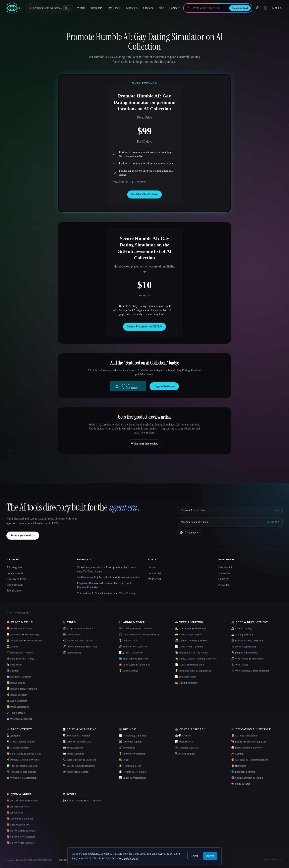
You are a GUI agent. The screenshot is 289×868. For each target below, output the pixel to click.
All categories (14, 567)
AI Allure (224, 585)
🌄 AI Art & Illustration (19, 628)
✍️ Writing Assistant (186, 683)
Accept (210, 856)
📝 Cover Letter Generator (189, 647)
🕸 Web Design (240, 665)
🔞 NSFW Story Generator (21, 837)
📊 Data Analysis (184, 742)
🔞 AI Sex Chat (15, 813)
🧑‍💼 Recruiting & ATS (130, 766)
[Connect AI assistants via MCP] (230, 510)
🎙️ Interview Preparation (132, 754)
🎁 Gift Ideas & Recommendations (250, 760)
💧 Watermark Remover (19, 719)
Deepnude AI (226, 567)
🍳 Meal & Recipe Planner (21, 742)
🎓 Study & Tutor (241, 784)
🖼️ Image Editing (16, 683)
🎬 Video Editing (72, 653)
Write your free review (144, 444)
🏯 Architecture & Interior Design (24, 641)
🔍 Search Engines (185, 754)
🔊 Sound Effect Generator (133, 647)
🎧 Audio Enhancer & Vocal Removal (139, 635)
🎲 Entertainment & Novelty (246, 748)
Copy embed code (164, 386)
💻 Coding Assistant (242, 635)
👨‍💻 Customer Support (130, 742)
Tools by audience (17, 579)
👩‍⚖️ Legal (124, 760)
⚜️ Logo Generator (17, 701)
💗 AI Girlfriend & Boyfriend (22, 801)
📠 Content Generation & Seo (191, 641)
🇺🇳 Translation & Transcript (134, 659)
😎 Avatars (12, 647)
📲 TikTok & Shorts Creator (78, 641)
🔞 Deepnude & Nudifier (20, 819)
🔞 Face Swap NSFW (18, 825)
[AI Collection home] (13, 8)
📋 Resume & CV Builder (133, 772)
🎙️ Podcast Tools (128, 641)
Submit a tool (14, 591)
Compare (175, 8)
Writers (81, 8)
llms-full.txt (154, 573)
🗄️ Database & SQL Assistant (247, 641)
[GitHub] (257, 8)
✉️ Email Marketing (73, 754)
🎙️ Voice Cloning (128, 671)
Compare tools (15, 573)
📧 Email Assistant (73, 748)
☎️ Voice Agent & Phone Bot (134, 665)
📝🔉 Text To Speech (130, 653)
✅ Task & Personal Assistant (22, 766)
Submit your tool (23, 536)
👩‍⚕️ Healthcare (239, 766)
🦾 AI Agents (14, 736)
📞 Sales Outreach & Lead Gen (79, 760)
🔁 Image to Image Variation (22, 689)
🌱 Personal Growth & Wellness (23, 760)
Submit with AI (240, 8)
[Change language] (266, 8)
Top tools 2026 (15, 585)
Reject (194, 856)
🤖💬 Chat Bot (183, 736)
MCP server (154, 579)
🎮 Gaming (237, 754)
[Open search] (49, 8)
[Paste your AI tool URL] (209, 8)
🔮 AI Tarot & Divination (245, 736)
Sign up (277, 8)
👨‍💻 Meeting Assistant (18, 748)
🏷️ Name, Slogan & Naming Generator (196, 659)
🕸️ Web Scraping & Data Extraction (250, 671)
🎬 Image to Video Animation (78, 628)
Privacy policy (130, 858)
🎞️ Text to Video (72, 635)
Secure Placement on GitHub (144, 327)
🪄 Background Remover (20, 653)
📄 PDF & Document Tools (190, 665)
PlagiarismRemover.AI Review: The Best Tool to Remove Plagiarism (105, 585)
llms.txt (152, 567)
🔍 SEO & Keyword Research (79, 766)
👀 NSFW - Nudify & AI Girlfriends (82, 801)
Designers (97, 8)
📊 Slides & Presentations (133, 778)
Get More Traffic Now (145, 194)
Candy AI (224, 579)
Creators (148, 8)
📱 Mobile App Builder (244, 647)
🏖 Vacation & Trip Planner (21, 772)
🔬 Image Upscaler (17, 695)
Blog (161, 8)
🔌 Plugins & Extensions (244, 653)
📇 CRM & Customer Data (77, 742)
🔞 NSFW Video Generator (21, 843)
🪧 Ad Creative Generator (76, 736)
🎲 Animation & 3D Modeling (22, 635)
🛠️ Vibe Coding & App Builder (248, 659)
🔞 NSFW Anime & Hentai (21, 831)
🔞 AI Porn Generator (18, 807)
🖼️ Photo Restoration (18, 707)
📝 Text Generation (185, 677)
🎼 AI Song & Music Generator (136, 628)
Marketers (132, 8)
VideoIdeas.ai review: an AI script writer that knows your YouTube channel (106, 569)
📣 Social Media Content (76, 772)
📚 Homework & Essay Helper (191, 653)
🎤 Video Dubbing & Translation (80, 647)
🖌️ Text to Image (16, 713)
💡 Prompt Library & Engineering (193, 671)
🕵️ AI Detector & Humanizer (191, 628)
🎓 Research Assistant (187, 748)
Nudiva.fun (225, 573)
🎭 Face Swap (14, 665)
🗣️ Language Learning (243, 772)
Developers (114, 8)
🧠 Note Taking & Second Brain (23, 754)
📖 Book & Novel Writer (188, 635)
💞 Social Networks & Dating (247, 778)
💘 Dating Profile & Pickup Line (249, 742)
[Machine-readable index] (230, 522)
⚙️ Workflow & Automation (21, 778)
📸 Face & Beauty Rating (20, 659)
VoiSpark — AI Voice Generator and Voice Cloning (106, 593)
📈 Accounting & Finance (133, 736)
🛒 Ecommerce (127, 748)
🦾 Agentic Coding (241, 628)
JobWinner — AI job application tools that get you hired (109, 577)
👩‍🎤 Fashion (12, 671)
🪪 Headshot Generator (19, 677)
